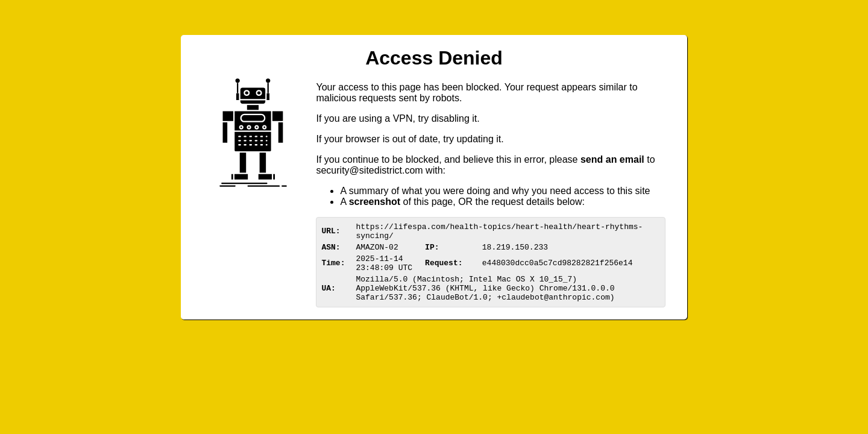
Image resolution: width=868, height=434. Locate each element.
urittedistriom (369, 170)
